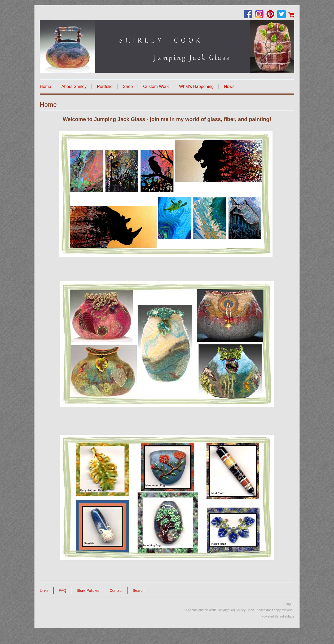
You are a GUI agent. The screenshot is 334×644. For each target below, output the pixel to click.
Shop (128, 86)
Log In (290, 604)
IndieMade (287, 616)
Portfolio (105, 86)
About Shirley (74, 86)
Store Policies (88, 590)
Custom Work (156, 86)
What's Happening (196, 86)
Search (139, 590)
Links (44, 590)
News (229, 86)
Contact (116, 590)
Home (45, 86)
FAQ (63, 590)
